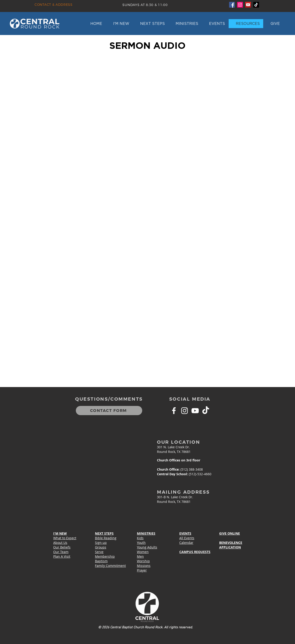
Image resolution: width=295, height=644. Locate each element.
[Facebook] (232, 5)
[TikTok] (256, 5)
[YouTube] (248, 5)
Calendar (186, 543)
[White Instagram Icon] (184, 411)
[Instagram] (240, 5)
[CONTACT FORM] (109, 411)
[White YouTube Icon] (195, 411)
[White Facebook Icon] (174, 411)
